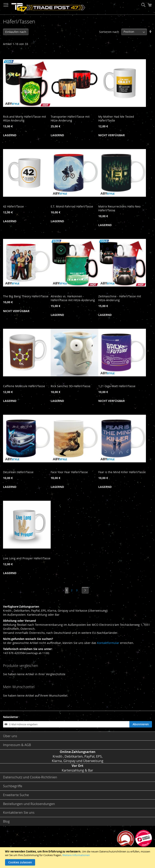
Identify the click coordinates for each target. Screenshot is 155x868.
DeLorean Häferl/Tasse (18, 472)
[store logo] (48, 7)
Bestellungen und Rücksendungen (29, 804)
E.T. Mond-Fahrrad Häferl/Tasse (72, 206)
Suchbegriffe (13, 786)
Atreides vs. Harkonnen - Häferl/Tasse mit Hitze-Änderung (73, 298)
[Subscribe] (141, 724)
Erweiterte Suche (16, 795)
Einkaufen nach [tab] (16, 32)
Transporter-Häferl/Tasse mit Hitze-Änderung (70, 118)
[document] (78, 858)
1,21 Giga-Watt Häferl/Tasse (117, 386)
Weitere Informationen (76, 855)
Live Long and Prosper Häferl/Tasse (27, 558)
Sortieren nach (109, 32)
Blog (6, 821)
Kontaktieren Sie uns (19, 812)
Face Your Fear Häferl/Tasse (69, 472)
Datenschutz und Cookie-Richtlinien (30, 777)
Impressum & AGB (17, 745)
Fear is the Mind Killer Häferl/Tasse (122, 472)
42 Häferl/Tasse (13, 206)
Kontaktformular (108, 643)
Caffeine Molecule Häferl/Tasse (24, 386)
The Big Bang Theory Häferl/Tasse (26, 296)
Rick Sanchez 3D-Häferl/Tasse (71, 386)
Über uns (10, 736)
